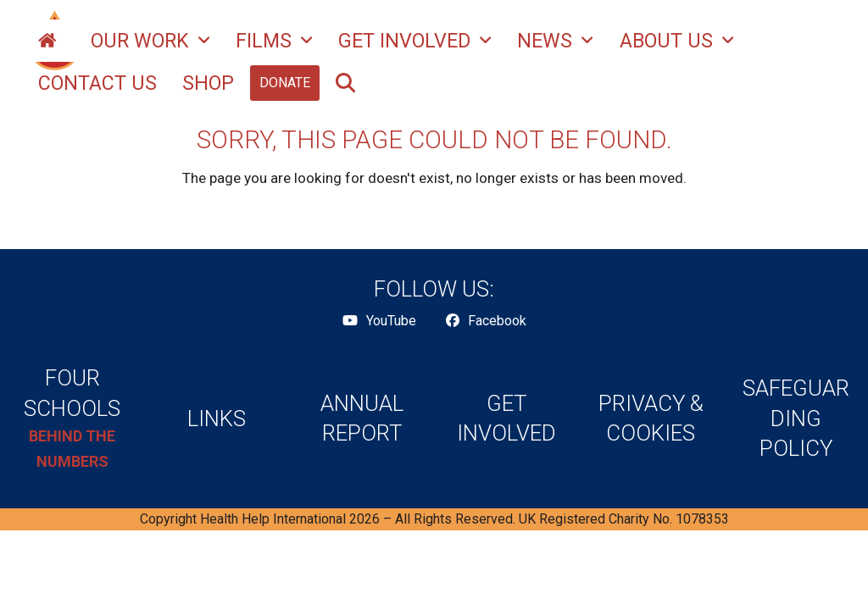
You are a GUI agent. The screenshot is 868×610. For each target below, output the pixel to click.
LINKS (217, 419)
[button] (345, 83)
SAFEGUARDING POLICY (796, 418)
